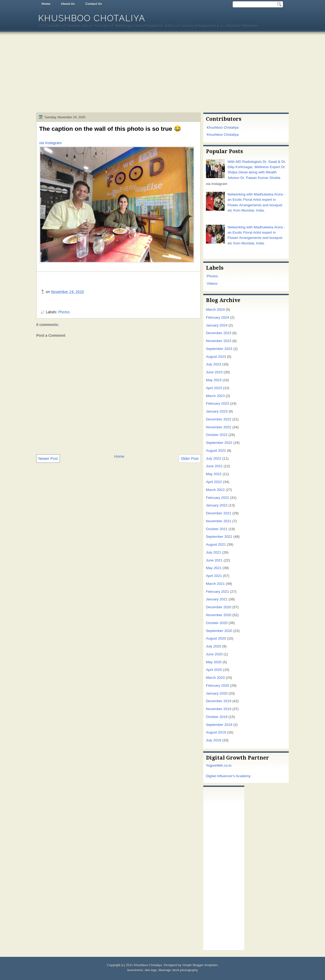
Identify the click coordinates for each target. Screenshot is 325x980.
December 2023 (219, 333)
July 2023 (214, 364)
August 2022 (216, 451)
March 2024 (215, 310)
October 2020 (217, 623)
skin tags (151, 970)
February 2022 (217, 498)
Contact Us (94, 4)
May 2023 (214, 380)
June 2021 (214, 560)
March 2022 (215, 490)
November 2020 (219, 615)
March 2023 (215, 396)
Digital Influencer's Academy (228, 776)
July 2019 (214, 740)
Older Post (190, 459)
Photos (64, 312)
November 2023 (219, 341)
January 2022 (217, 505)
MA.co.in (225, 765)
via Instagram (50, 143)
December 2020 (219, 607)
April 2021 (214, 576)
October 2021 (217, 529)
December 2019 (219, 701)
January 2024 (217, 325)
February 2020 (217, 685)
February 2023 (217, 403)
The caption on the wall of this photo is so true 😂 (110, 129)
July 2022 (214, 458)
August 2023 (216, 357)
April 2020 (214, 670)
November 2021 (219, 521)
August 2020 (216, 638)
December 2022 (219, 419)
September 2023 (219, 349)
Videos (212, 283)
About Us (68, 4)
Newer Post (48, 459)
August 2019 (216, 732)
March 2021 (215, 584)
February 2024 (217, 317)
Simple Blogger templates (200, 965)
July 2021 (214, 552)
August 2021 (216, 544)
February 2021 (217, 592)
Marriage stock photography (178, 970)
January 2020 (217, 693)
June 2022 (214, 466)
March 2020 (215, 678)
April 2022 (214, 482)
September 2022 (219, 443)
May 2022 (214, 474)
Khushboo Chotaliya (92, 18)
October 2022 (217, 435)
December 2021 (219, 513)
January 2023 (217, 411)
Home (46, 4)
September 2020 (219, 631)
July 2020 (214, 646)
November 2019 (219, 709)
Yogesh (212, 765)
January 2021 (217, 599)
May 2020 (214, 662)
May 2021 (214, 568)
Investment (135, 970)
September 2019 (219, 725)
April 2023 (214, 388)
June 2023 (214, 372)
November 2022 (219, 427)
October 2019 (217, 717)
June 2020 (214, 654)
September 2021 (219, 537)
